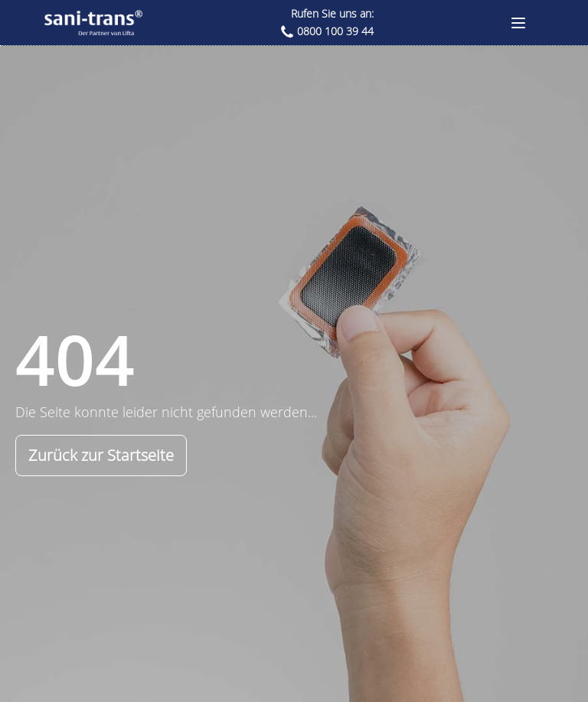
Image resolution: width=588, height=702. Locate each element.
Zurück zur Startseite (101, 455)
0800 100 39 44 (335, 31)
